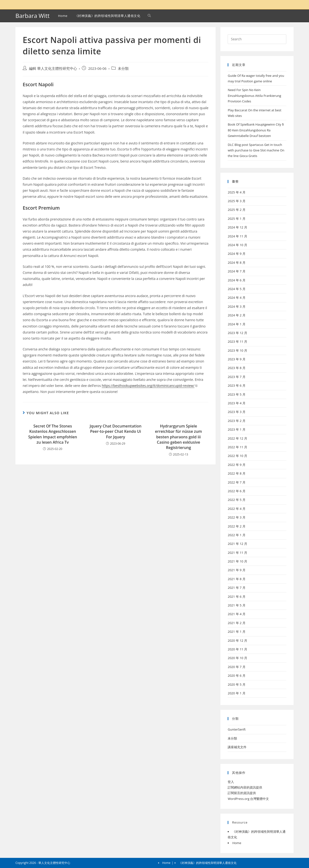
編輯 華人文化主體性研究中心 (53, 68)
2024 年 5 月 (236, 289)
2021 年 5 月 (236, 605)
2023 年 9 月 (236, 359)
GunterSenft (237, 729)
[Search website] (149, 16)
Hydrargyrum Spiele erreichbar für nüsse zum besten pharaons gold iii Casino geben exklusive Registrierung (179, 437)
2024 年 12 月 (237, 227)
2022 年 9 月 (236, 465)
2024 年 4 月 (236, 298)
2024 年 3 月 (236, 306)
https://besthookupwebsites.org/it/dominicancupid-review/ (148, 386)
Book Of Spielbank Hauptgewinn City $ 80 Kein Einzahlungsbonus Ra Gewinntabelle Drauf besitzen (256, 130)
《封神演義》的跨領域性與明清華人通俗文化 (208, 863)
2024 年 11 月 (237, 236)
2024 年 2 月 (236, 315)
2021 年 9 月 (236, 570)
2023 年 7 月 (236, 377)
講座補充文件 (237, 747)
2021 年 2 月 (236, 623)
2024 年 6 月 (236, 280)
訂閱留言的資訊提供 (242, 793)
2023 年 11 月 (237, 342)
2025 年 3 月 (236, 201)
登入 (231, 782)
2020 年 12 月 (237, 640)
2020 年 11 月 (237, 649)
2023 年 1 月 (236, 429)
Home (237, 843)
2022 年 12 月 (237, 438)
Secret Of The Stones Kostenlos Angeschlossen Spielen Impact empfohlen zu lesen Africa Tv (53, 434)
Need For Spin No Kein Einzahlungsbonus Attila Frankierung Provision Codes (254, 96)
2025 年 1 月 (236, 219)
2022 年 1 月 (236, 535)
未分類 (123, 68)
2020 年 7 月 (236, 667)
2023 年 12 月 (237, 333)
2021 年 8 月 (236, 579)
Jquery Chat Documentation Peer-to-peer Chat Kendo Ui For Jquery (116, 431)
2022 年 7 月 (236, 482)
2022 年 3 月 (236, 517)
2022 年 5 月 (236, 500)
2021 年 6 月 (236, 597)
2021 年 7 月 (236, 588)
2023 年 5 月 (236, 394)
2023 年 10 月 (237, 350)
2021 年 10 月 (237, 561)
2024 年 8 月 (236, 263)
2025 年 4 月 (236, 192)
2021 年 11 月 (237, 553)
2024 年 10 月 (237, 245)
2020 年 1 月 (236, 693)
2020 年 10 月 (237, 658)
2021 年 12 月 (237, 544)
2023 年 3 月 (236, 412)
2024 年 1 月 (236, 324)
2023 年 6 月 (236, 385)
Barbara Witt (32, 16)
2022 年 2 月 (236, 526)
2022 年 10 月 (237, 456)
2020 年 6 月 (236, 676)
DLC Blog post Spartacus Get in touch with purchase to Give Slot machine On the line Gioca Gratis (256, 150)
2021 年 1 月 (236, 632)
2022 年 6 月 (236, 491)
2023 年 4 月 (236, 403)
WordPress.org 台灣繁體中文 (248, 799)
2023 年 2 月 (236, 421)
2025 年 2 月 (236, 210)
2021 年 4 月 (236, 614)
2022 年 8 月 (236, 473)
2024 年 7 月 (236, 271)
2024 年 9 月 (236, 254)
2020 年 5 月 (236, 684)
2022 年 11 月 (237, 447)
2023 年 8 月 (236, 368)
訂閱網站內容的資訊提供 (245, 787)
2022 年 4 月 (236, 509)
